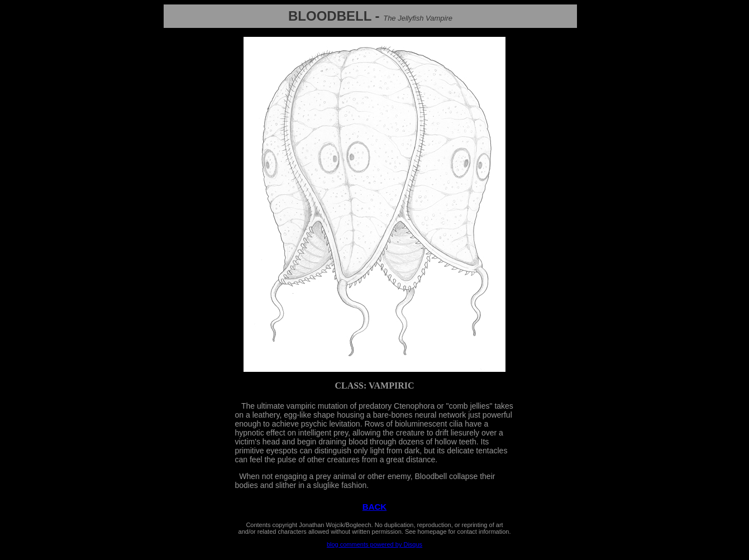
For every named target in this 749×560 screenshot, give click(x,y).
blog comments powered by (374, 544)
